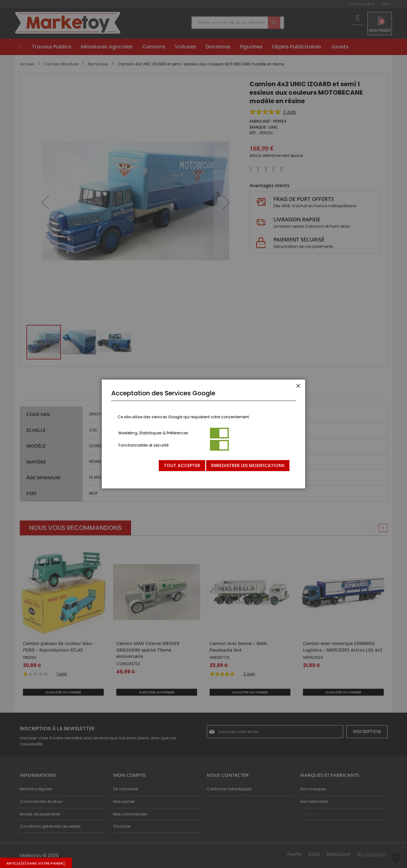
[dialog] (203, 434)
